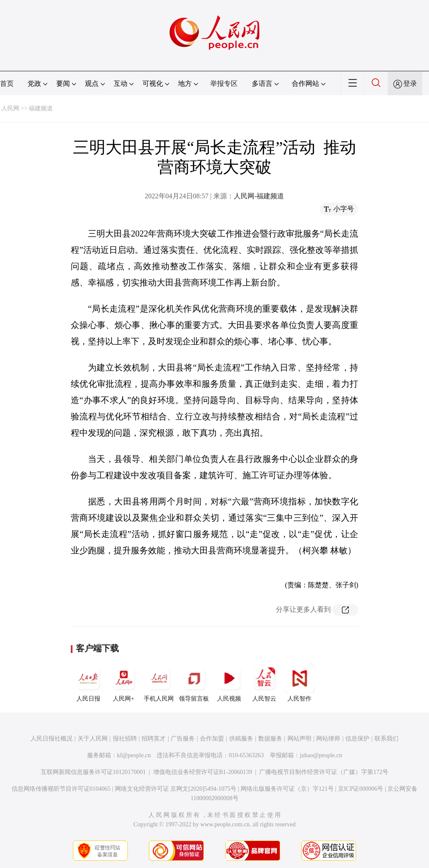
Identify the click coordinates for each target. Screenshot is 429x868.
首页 (7, 83)
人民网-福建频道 (259, 196)
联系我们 (387, 739)
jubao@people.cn (321, 755)
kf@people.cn (134, 755)
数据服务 (270, 739)
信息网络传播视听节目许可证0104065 (61, 789)
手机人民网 (159, 683)
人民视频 (229, 683)
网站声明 (299, 739)
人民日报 (88, 683)
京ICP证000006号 (361, 789)
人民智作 (299, 683)
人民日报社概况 (51, 739)
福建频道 (41, 108)
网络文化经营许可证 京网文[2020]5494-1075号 (176, 789)
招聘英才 (154, 739)
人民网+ (124, 683)
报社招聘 (125, 739)
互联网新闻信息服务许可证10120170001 (93, 772)
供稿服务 (241, 739)
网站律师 (328, 739)
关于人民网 (93, 739)
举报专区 (224, 83)
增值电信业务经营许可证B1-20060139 (203, 772)
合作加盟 (212, 739)
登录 (410, 83)
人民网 (10, 108)
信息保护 (357, 739)
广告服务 (183, 739)
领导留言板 (194, 683)
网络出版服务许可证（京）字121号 (287, 789)
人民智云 (264, 683)
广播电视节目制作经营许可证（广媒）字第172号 (324, 772)
